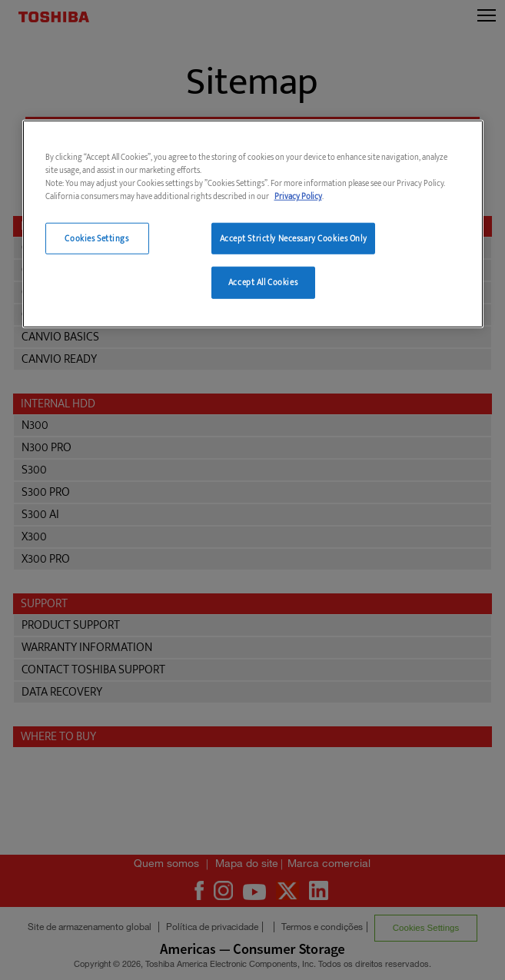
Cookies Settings (96, 238)
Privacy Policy (298, 196)
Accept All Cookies (263, 282)
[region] (253, 224)
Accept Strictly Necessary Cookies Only (294, 238)
